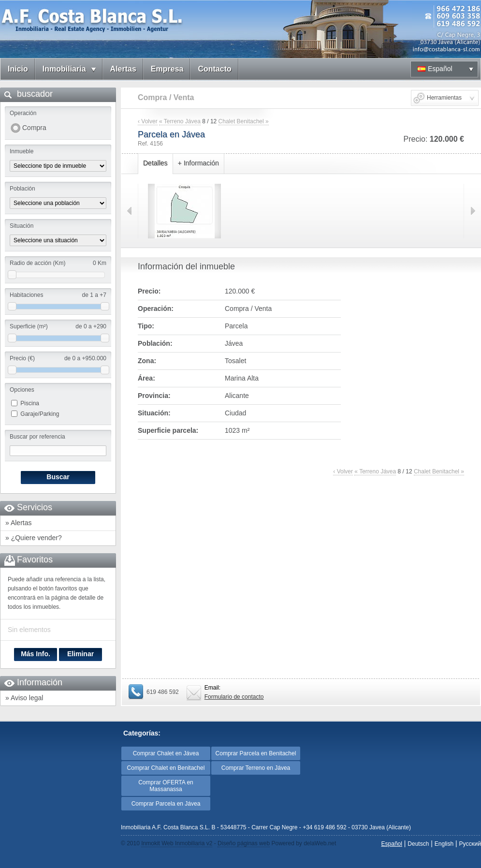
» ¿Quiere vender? (34, 538)
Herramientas (444, 98)
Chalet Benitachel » (244, 121)
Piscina (30, 403)
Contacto (214, 69)
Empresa (167, 69)
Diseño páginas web (244, 843)
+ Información (198, 163)
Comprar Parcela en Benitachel (256, 753)
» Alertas (18, 523)
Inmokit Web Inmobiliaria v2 (177, 843)
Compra (34, 128)
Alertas (123, 69)
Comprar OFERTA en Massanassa (166, 786)
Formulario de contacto (234, 697)
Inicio (18, 69)
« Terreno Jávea (180, 121)
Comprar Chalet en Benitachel (166, 768)
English (444, 844)
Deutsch (418, 844)
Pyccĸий (470, 844)
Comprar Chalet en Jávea (166, 753)
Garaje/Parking (40, 414)
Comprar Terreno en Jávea (256, 768)
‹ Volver (148, 121)
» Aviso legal (24, 698)
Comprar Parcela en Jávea (166, 804)
